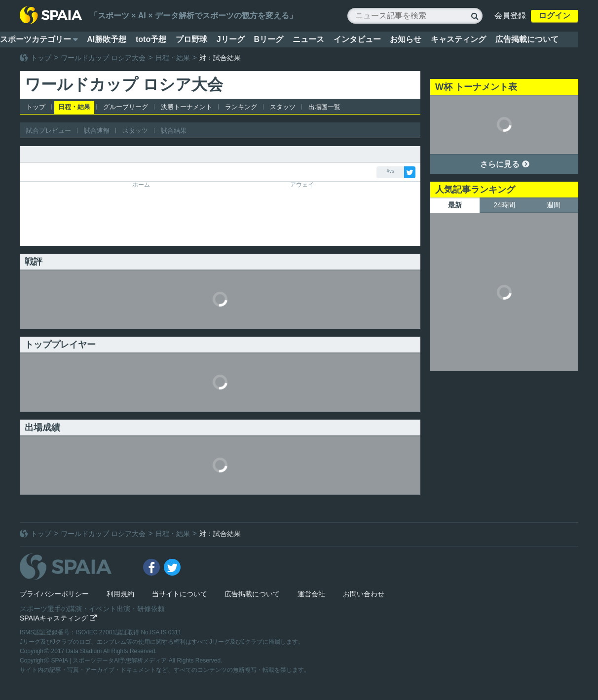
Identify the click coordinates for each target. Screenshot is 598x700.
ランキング (241, 107)
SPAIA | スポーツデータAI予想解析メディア (110, 661)
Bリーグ (268, 39)
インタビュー (357, 39)
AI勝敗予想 (107, 39)
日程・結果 (173, 58)
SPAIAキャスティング (58, 618)
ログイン (555, 16)
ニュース (308, 39)
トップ (41, 58)
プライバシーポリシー (54, 594)
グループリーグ (126, 107)
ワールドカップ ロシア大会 (103, 58)
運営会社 (311, 594)
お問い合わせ (364, 594)
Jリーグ (231, 39)
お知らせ (406, 39)
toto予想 (151, 39)
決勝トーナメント (187, 107)
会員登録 (510, 16)
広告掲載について (527, 39)
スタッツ (283, 107)
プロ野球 (191, 39)
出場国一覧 (324, 107)
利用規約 (120, 594)
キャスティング (458, 39)
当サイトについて (180, 594)
